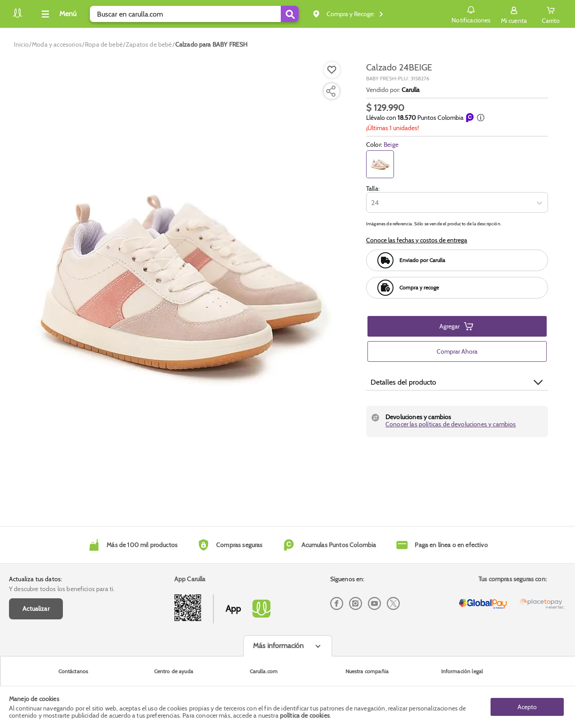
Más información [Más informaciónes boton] (278, 646)
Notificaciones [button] (471, 13)
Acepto (527, 707)
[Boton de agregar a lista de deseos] (332, 70)
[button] (481, 118)
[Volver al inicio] (18, 16)
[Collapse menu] (57, 14)
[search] (194, 14)
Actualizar (36, 609)
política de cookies (305, 715)
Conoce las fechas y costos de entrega (417, 240)
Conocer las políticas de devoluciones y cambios (451, 424)
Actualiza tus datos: (35, 579)
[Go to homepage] (21, 44)
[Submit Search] (290, 14)
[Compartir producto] (331, 91)
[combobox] (372, 203)
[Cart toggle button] (551, 14)
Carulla (411, 90)
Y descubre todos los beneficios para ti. (62, 589)
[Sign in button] (514, 14)
